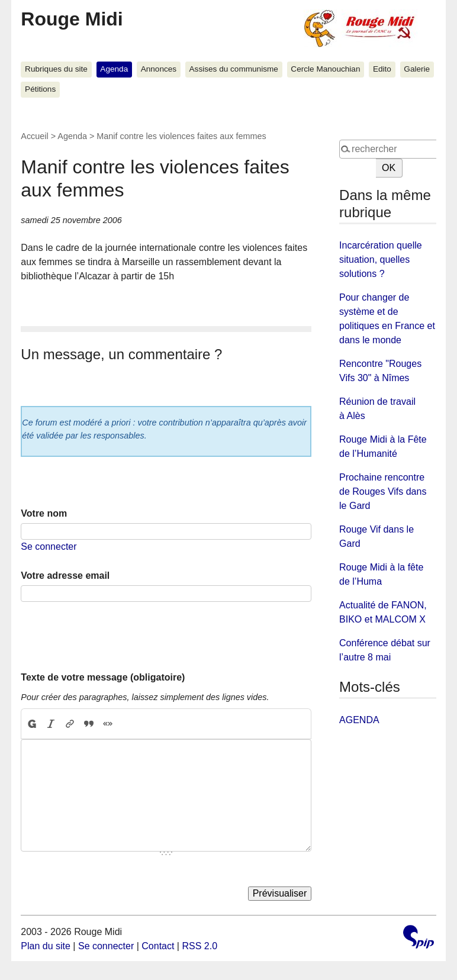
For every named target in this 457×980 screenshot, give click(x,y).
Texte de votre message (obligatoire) (103, 677)
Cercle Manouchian (325, 69)
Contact (158, 946)
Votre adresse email (65, 576)
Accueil (34, 136)
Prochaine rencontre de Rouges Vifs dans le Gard (383, 491)
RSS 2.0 (199, 946)
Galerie (417, 69)
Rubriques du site (56, 69)
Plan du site (46, 946)
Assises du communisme (234, 69)
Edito (382, 69)
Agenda (114, 69)
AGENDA (359, 720)
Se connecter (49, 547)
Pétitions (40, 89)
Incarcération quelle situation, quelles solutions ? (381, 259)
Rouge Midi (72, 19)
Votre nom (44, 513)
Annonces (159, 69)
